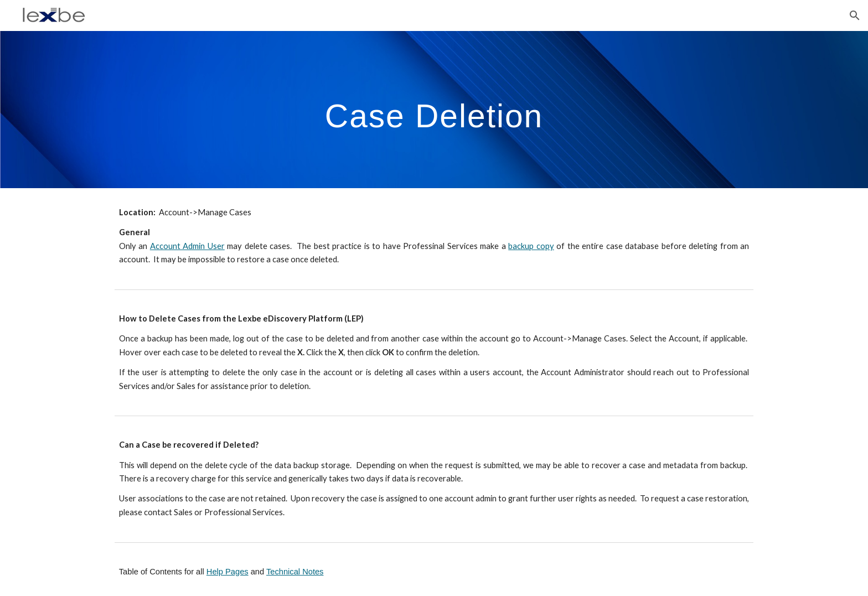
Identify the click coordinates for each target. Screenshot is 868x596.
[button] (855, 15)
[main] (434, 109)
